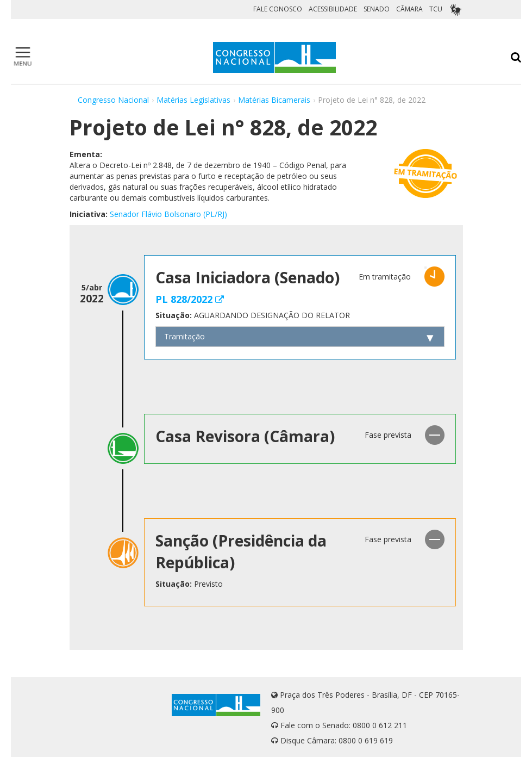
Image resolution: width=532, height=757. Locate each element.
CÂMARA (409, 9)
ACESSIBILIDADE (333, 9)
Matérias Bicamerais (274, 100)
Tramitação (184, 336)
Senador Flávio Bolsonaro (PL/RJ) (168, 214)
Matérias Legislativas (193, 100)
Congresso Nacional (113, 100)
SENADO (377, 9)
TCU (436, 9)
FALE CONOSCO (278, 9)
